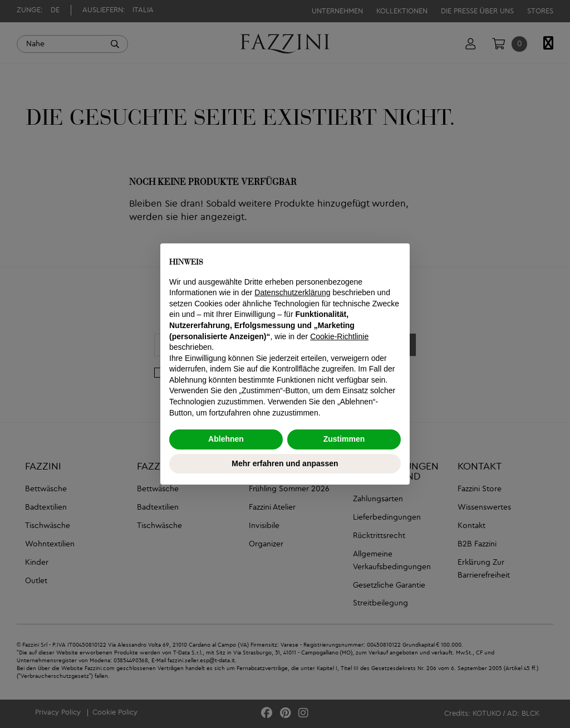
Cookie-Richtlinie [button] (339, 336)
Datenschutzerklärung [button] (292, 292)
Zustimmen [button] (344, 439)
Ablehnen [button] (226, 439)
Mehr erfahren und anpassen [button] (285, 463)
